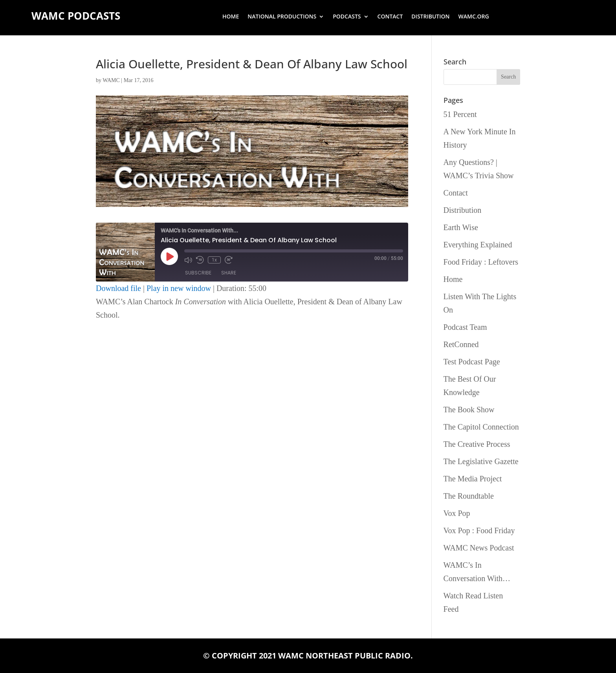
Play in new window (179, 288)
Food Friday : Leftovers (481, 262)
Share (229, 273)
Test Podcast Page (472, 362)
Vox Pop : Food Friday (479, 530)
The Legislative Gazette (481, 461)
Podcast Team (465, 327)
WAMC (111, 80)
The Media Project (473, 479)
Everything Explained (478, 245)
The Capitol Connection (481, 427)
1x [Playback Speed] (214, 260)
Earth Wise (461, 227)
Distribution (430, 17)
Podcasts (347, 17)
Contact (390, 17)
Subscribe (198, 273)
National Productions (282, 17)
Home (231, 17)
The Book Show (469, 410)
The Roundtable (469, 496)
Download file (118, 288)
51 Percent (460, 114)
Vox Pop (457, 513)
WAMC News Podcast (479, 548)
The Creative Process (477, 444)
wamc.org (474, 17)
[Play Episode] (169, 256)
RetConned (461, 344)
